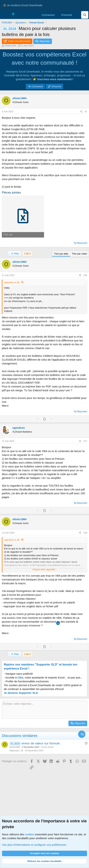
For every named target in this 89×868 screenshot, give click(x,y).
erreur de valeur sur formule (41, 743)
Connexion (37, 86)
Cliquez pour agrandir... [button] (45, 569)
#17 (85, 441)
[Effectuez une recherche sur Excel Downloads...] (85, 15)
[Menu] (5, 15)
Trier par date (61, 254)
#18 (85, 533)
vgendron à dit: (12, 282)
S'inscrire (56, 86)
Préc (15, 254)
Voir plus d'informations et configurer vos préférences (34, 845)
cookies (30, 834)
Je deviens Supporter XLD (21, 693)
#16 (85, 275)
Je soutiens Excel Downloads (23, 5)
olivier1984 (11, 46)
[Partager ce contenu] (81, 112)
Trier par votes (79, 254)
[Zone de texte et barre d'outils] (44, 710)
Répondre (82, 243)
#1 (86, 112)
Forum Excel (47, 747)
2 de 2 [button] (27, 254)
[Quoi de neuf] (77, 15)
